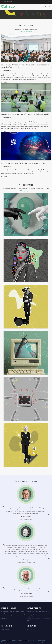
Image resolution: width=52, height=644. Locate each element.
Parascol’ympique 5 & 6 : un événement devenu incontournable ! (38, 616)
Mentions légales (5, 629)
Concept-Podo (30, 631)
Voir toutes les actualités (26, 32)
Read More (4, 82)
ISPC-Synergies (31, 629)
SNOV (28, 633)
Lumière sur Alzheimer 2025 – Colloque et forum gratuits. (39, 620)
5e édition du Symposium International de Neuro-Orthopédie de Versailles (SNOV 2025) (39, 612)
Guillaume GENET (7, 70)
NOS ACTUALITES (8, 2)
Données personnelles (7, 631)
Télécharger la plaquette (26, 191)
